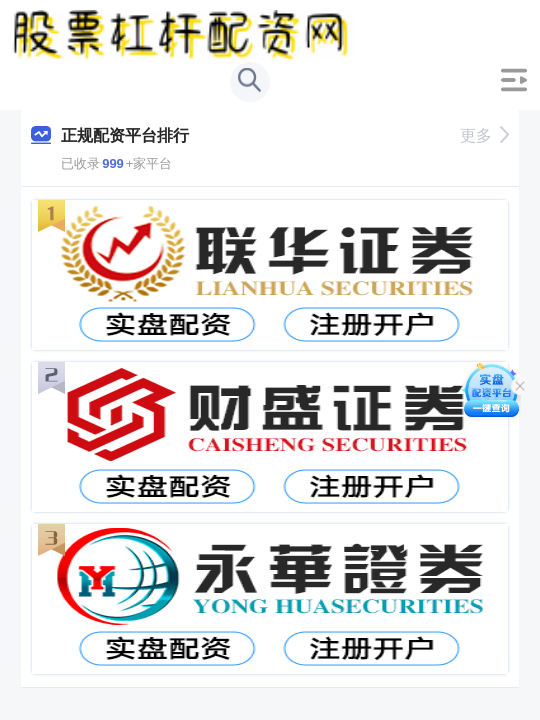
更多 (484, 135)
